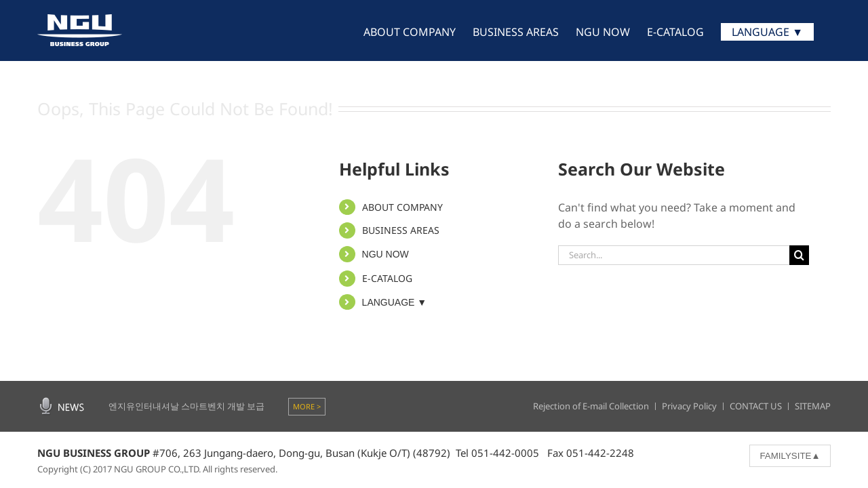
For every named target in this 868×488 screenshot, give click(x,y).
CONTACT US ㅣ (762, 406)
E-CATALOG (387, 278)
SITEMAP (813, 406)
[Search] (799, 255)
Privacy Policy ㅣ (696, 406)
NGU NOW (386, 254)
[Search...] (674, 255)
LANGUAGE (395, 302)
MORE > (307, 406)
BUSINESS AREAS (401, 230)
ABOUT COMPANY (402, 207)
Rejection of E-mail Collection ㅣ (597, 406)
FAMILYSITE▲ (790, 456)
